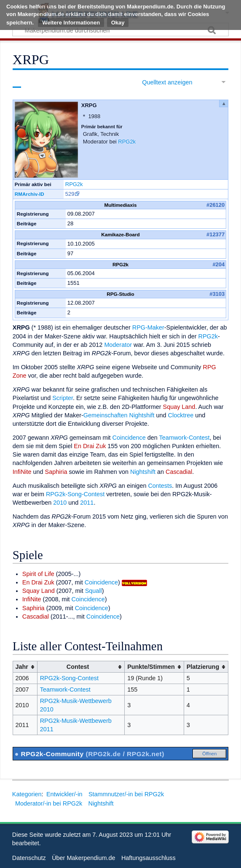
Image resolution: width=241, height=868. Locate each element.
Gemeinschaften (106, 415)
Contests (160, 486)
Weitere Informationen (71, 23)
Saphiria (56, 472)
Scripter (63, 398)
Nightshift (142, 415)
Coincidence (129, 438)
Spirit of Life (38, 574)
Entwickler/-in (64, 794)
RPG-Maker (148, 327)
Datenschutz (29, 858)
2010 (60, 503)
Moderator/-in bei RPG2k (49, 803)
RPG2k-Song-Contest (75, 494)
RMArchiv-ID (29, 194)
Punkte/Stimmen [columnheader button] (151, 667)
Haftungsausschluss (149, 858)
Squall (94, 591)
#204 (218, 264)
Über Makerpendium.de (83, 858)
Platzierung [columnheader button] (203, 667)
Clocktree (181, 415)
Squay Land (179, 407)
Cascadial (179, 472)
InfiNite (22, 472)
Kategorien (27, 794)
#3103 (217, 294)
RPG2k (127, 142)
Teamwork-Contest (185, 438)
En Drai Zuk (90, 446)
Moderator (118, 345)
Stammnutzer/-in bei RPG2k (126, 794)
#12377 (216, 234)
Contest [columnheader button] (78, 667)
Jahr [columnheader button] (22, 667)
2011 (87, 503)
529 (70, 194)
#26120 (216, 205)
